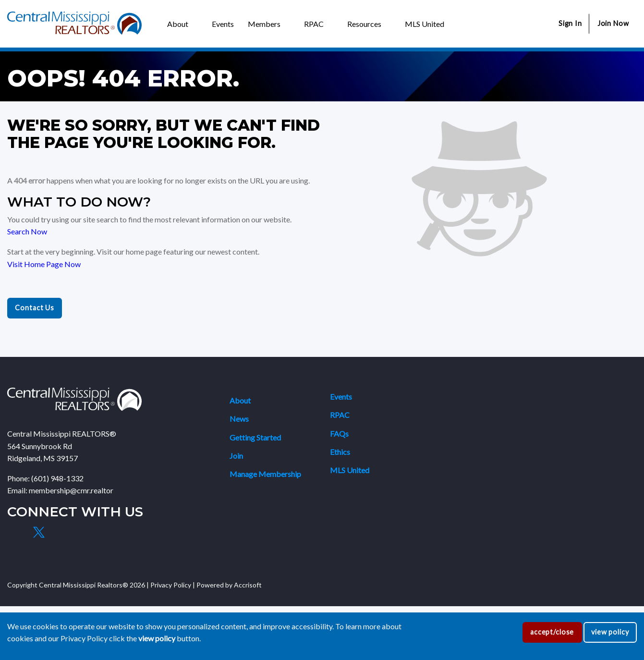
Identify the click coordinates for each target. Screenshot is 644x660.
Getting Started (255, 437)
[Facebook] (16, 532)
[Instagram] (61, 532)
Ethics (340, 452)
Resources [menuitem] (364, 24)
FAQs (339, 434)
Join (236, 456)
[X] (38, 532)
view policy (610, 632)
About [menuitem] (178, 24)
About (240, 400)
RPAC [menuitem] (314, 24)
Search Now (27, 231)
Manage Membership (265, 474)
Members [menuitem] (264, 24)
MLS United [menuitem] (425, 24)
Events (341, 397)
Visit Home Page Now (44, 264)
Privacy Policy (171, 585)
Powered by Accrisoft (229, 585)
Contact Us (35, 308)
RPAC (340, 415)
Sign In (570, 23)
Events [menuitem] (223, 24)
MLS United (350, 470)
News (239, 419)
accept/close (552, 632)
